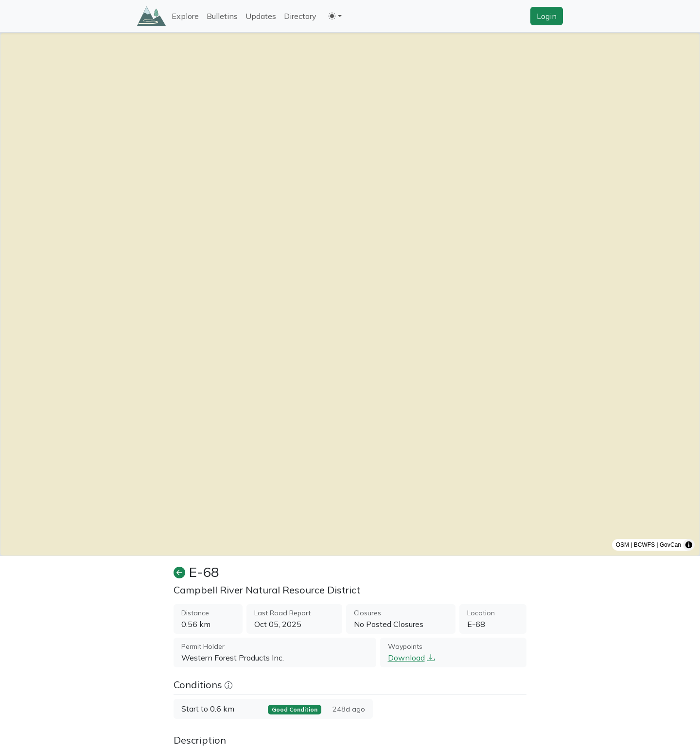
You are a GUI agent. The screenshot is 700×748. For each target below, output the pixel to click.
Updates (261, 16)
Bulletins (222, 16)
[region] (350, 294)
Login (547, 16)
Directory (300, 16)
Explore (185, 16)
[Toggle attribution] (689, 545)
